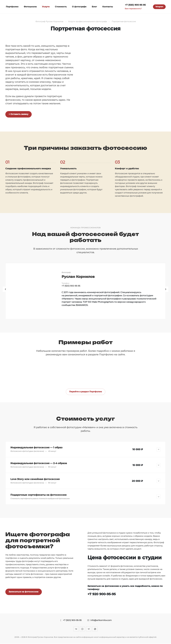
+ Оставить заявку (19, 114)
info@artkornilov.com (101, 621)
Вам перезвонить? (133, 9)
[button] (85, 449)
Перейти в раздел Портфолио (86, 392)
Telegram (159, 7)
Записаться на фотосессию (24, 592)
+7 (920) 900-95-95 (135, 5)
